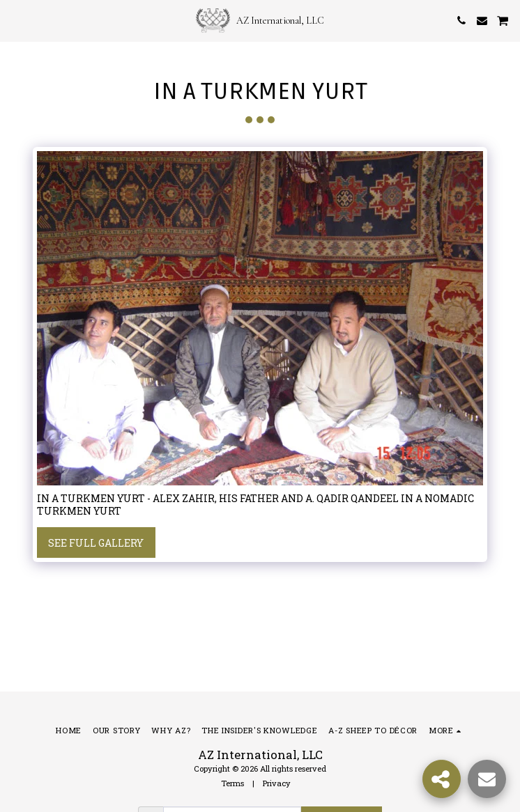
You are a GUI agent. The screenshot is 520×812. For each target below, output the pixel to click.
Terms (232, 783)
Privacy (277, 783)
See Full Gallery (96, 543)
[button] (15, 20)
